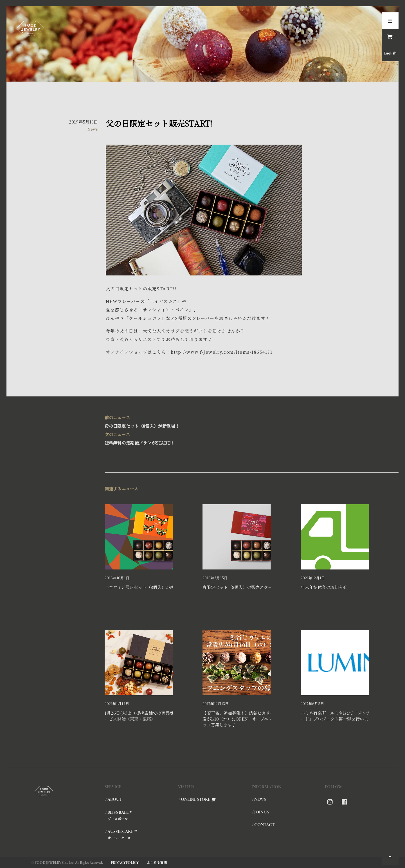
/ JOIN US (261, 812)
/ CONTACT (263, 825)
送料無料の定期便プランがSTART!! (203, 438)
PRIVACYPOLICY (125, 863)
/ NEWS (259, 800)
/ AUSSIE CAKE (141, 835)
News (93, 129)
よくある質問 (157, 862)
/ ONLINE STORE (197, 800)
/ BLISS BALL (141, 815)
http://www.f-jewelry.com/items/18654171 (222, 352)
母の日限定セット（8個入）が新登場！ (203, 421)
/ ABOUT (114, 800)
